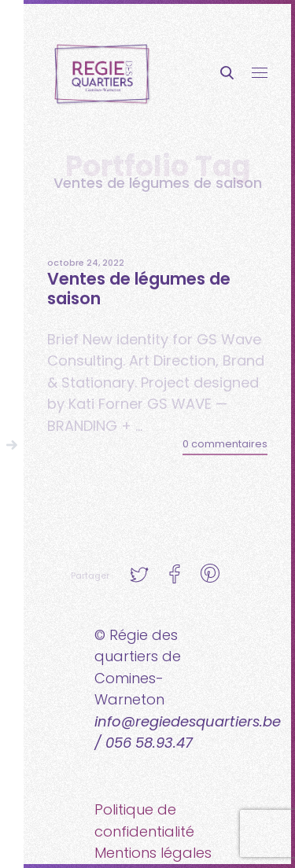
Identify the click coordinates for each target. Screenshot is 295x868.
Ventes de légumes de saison (139, 289)
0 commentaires (225, 444)
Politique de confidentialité (144, 820)
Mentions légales (153, 853)
